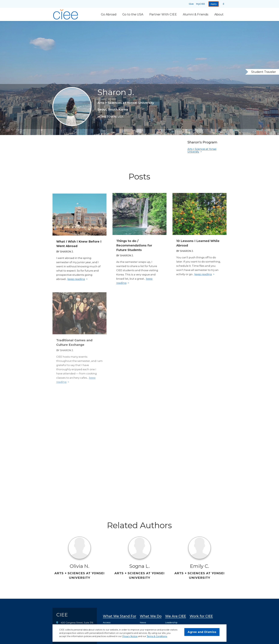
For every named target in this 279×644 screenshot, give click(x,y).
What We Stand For (120, 616)
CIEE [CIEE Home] (62, 615)
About (219, 14)
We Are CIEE (176, 616)
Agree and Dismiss (202, 632)
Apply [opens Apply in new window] (214, 4)
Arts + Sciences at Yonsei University (202, 150)
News (143, 623)
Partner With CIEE (163, 14)
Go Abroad (109, 14)
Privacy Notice (130, 636)
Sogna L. (139, 566)
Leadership (171, 623)
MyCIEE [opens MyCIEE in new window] (200, 4)
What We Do (151, 616)
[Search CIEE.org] (223, 4)
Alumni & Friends (196, 14)
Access (107, 623)
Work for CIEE (201, 616)
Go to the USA (133, 14)
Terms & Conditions (157, 636)
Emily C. (199, 566)
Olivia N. (79, 566)
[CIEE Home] (66, 14)
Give (191, 4)
